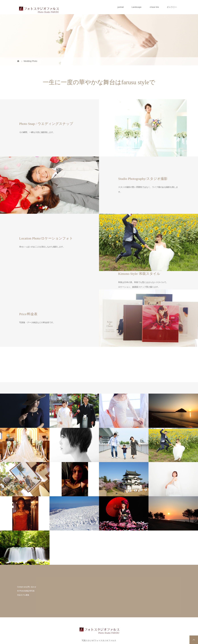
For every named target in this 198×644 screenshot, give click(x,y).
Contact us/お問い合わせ (27, 587)
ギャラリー (172, 7)
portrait (121, 7)
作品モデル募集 (23, 595)
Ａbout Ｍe (154, 7)
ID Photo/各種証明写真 (26, 591)
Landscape (137, 7)
